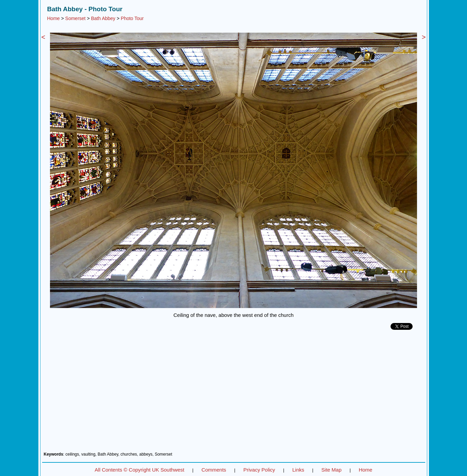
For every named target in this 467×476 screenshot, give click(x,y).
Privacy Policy (259, 470)
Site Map (332, 470)
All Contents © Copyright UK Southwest (140, 470)
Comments (214, 470)
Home (54, 18)
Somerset (75, 18)
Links (298, 470)
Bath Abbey (103, 18)
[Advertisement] (234, 393)
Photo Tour (132, 18)
